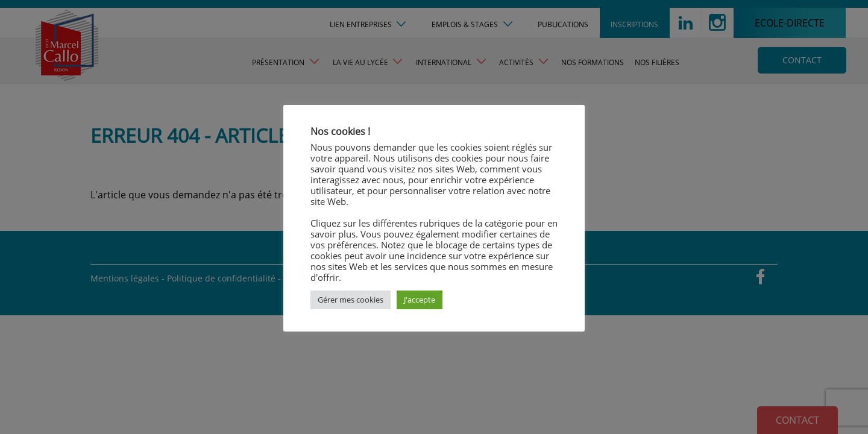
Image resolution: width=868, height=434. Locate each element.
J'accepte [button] (420, 300)
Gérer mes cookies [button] (351, 300)
